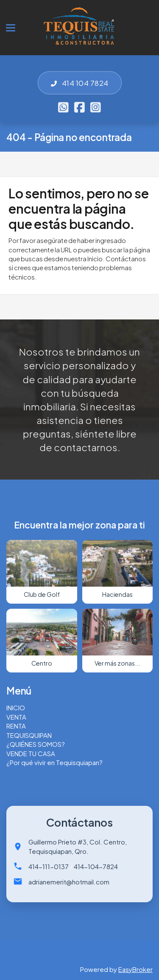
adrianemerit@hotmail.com (69, 882)
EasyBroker (135, 969)
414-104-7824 (96, 866)
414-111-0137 (49, 866)
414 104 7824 (80, 83)
